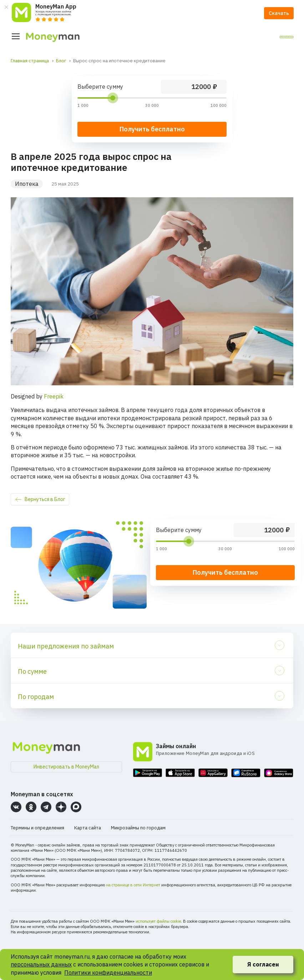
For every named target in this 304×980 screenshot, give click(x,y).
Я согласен (263, 964)
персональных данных (41, 964)
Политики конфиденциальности (108, 973)
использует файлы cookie (158, 921)
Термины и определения (37, 828)
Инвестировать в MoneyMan (66, 767)
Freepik (54, 396)
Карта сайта (88, 828)
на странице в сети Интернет (133, 885)
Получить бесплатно (225, 572)
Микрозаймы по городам (138, 828)
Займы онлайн (176, 746)
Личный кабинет (265, 37)
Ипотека (27, 184)
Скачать (279, 13)
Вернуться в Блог (45, 499)
